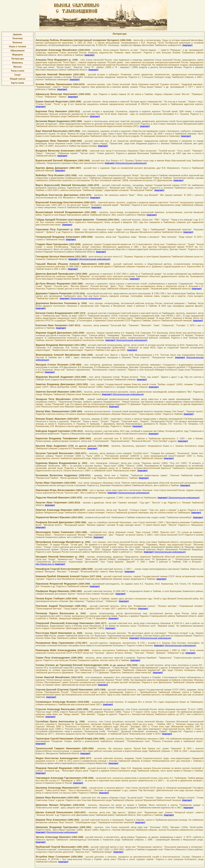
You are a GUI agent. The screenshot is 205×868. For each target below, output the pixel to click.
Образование (18, 51)
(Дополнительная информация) (131, 163)
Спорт (17, 75)
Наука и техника (18, 47)
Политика (18, 38)
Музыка (18, 67)
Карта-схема (18, 83)
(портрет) (188, 45)
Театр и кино (17, 71)
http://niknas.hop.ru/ (45, 564)
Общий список (18, 79)
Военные (17, 42)
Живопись (17, 63)
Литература (17, 59)
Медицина (17, 55)
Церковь (17, 34)
